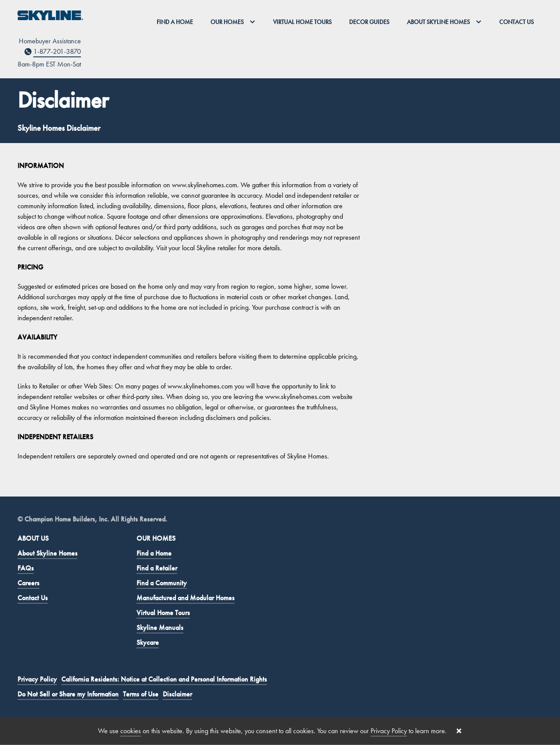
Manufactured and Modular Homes (185, 598)
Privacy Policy (37, 679)
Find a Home (175, 22)
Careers (28, 583)
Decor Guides (369, 22)
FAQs (26, 568)
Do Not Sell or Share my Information (68, 694)
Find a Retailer (157, 568)
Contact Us (516, 22)
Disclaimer (177, 694)
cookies (131, 731)
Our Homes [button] (233, 22)
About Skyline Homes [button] (444, 22)
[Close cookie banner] (459, 731)
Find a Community (162, 583)
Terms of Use (141, 694)
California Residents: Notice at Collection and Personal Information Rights (164, 679)
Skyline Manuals (160, 628)
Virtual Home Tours (302, 22)
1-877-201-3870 (57, 51)
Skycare (148, 642)
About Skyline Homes (47, 553)
